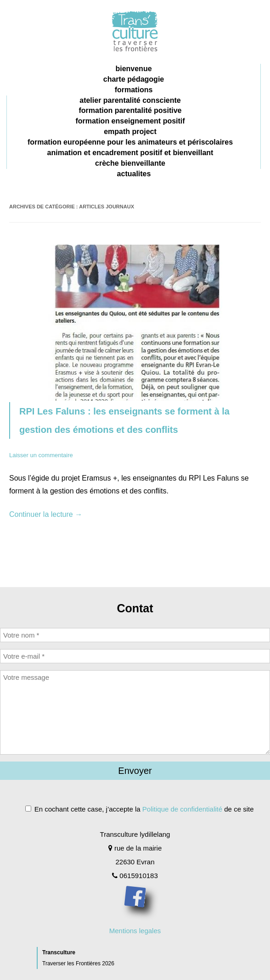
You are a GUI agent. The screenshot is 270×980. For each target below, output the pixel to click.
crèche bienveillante (130, 163)
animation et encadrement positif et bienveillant (130, 153)
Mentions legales (135, 931)
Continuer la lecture (46, 514)
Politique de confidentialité (182, 809)
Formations (134, 90)
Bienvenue (133, 69)
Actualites (134, 174)
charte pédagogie (134, 79)
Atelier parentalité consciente (130, 100)
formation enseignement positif (130, 121)
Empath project (130, 132)
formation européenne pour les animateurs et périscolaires (130, 142)
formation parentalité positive (130, 110)
